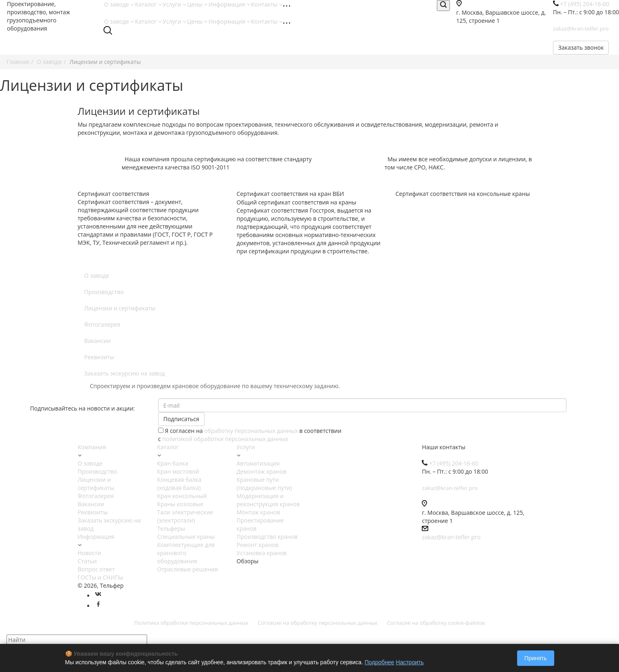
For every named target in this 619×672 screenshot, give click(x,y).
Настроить (410, 662)
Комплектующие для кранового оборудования (186, 553)
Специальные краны (186, 537)
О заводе (119, 4)
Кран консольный (182, 496)
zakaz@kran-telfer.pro (451, 537)
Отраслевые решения (188, 569)
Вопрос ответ (96, 569)
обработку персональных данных (251, 431)
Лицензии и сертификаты (120, 308)
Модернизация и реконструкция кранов (268, 500)
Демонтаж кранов (262, 471)
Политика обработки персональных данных (191, 623)
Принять (536, 658)
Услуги (174, 4)
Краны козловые (181, 504)
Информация (229, 4)
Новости (89, 553)
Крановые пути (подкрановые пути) (264, 484)
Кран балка (173, 463)
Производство (104, 292)
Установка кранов (262, 553)
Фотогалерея (102, 324)
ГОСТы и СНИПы (101, 577)
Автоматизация (258, 463)
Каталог (148, 4)
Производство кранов (267, 537)
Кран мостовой (178, 471)
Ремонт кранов (258, 545)
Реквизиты (99, 357)
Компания (92, 447)
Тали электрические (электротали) (185, 516)
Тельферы (171, 528)
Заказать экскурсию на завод (125, 373)
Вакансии (98, 341)
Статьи (87, 561)
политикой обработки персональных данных (225, 439)
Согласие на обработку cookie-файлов (436, 623)
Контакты (267, 4)
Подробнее (380, 662)
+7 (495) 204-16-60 (454, 463)
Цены (197, 4)
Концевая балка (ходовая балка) (180, 484)
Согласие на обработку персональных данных (317, 623)
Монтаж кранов (259, 512)
